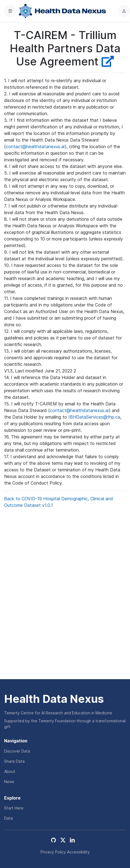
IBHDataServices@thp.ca (94, 417)
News (9, 782)
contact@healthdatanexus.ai (35, 146)
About (10, 771)
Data (8, 818)
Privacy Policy (53, 852)
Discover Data (17, 751)
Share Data (14, 761)
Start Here (14, 808)
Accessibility (78, 852)
